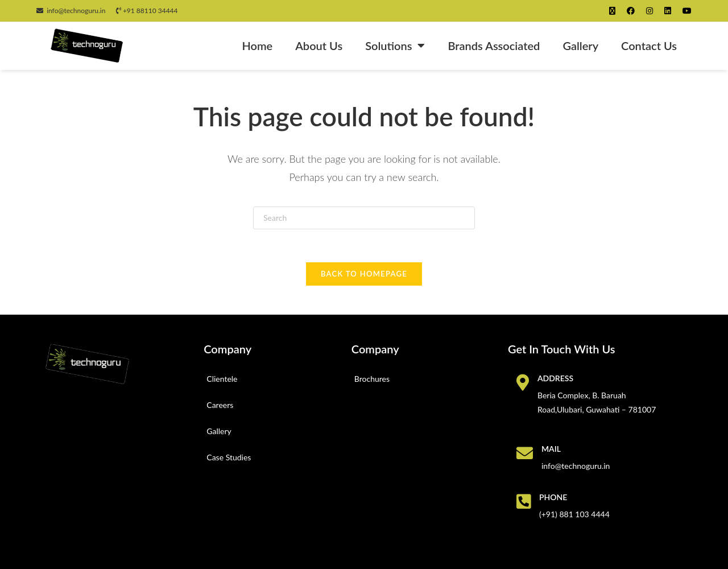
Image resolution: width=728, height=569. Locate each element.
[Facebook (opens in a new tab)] (631, 11)
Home (257, 46)
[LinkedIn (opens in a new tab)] (668, 11)
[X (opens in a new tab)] (612, 11)
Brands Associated (494, 46)
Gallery (580, 46)
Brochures (372, 380)
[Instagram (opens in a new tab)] (650, 11)
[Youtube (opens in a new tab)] (684, 11)
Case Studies (229, 459)
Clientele (222, 380)
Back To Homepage (364, 275)
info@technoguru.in (71, 11)
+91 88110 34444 (147, 11)
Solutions (395, 46)
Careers (220, 407)
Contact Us (649, 46)
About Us (319, 46)
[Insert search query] (364, 218)
